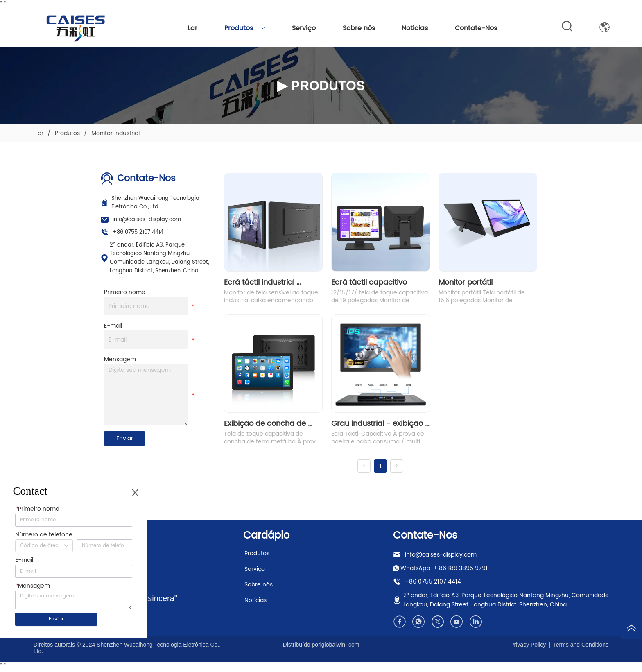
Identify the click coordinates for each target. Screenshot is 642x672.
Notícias (415, 28)
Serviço (304, 28)
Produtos (245, 28)
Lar (192, 28)
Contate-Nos (476, 28)
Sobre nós (359, 28)
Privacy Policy (528, 648)
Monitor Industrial (115, 133)
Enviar (125, 438)
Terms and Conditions (581, 648)
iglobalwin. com (340, 648)
